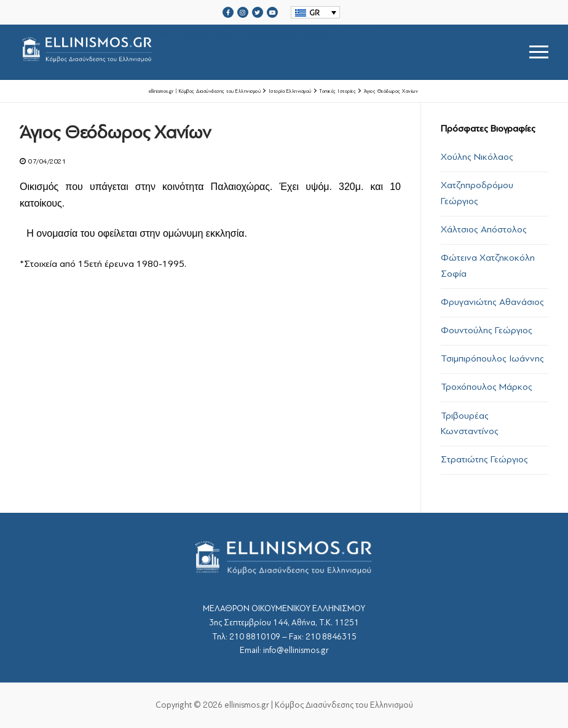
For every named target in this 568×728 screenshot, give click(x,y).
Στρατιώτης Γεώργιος (484, 459)
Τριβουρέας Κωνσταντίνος (470, 424)
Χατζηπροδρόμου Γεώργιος (477, 193)
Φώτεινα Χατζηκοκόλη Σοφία (488, 266)
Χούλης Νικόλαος (477, 157)
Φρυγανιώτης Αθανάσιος (492, 302)
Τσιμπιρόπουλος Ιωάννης (492, 358)
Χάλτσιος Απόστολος (484, 229)
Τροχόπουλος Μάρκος (487, 387)
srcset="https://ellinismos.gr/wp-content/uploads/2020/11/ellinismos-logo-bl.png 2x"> (202, 52)
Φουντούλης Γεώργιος (487, 330)
